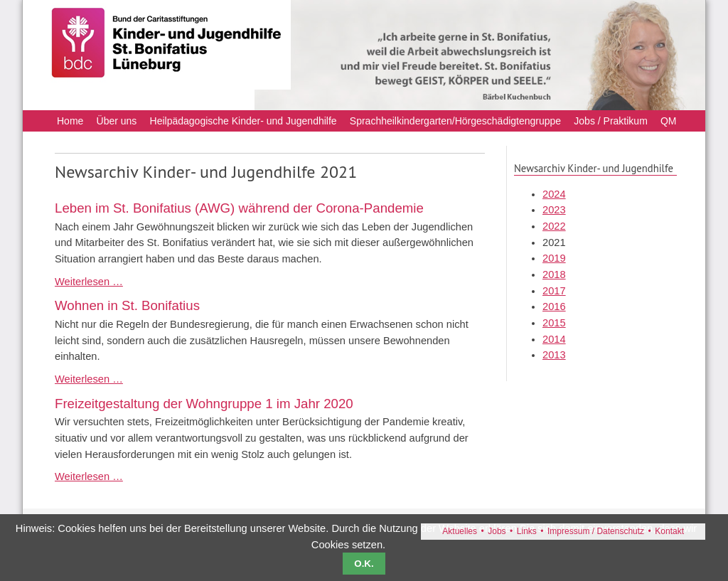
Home (70, 121)
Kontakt (669, 531)
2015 (554, 323)
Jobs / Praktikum (610, 121)
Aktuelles (460, 531)
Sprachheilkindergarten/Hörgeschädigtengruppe (455, 121)
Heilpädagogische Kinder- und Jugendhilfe (243, 121)
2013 (554, 355)
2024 (554, 194)
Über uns (117, 121)
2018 (554, 274)
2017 (554, 291)
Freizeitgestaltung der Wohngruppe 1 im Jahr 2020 (204, 404)
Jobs (497, 531)
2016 (554, 307)
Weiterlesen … (89, 282)
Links (527, 531)
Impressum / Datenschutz (596, 531)
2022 (554, 226)
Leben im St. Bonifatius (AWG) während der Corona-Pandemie (239, 208)
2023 (554, 210)
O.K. (364, 564)
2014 (554, 339)
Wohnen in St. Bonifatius (127, 305)
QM (669, 121)
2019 (554, 258)
